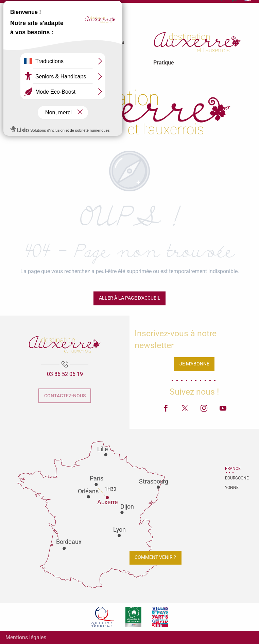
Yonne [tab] (232, 488)
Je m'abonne (194, 364)
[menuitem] (47, 42)
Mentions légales (26, 637)
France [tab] (233, 469)
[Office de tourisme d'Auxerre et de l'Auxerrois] (129, 110)
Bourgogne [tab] (234, 478)
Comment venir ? (155, 557)
